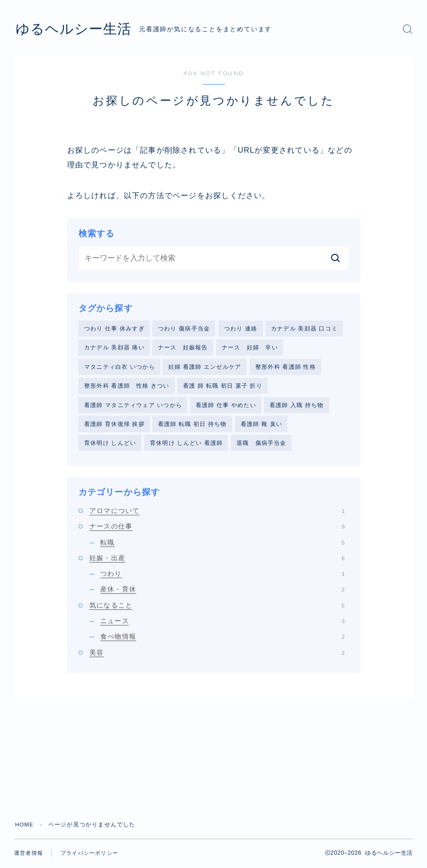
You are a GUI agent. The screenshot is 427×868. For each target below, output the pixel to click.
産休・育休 (222, 592)
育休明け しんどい (110, 446)
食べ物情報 (222, 640)
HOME (25, 828)
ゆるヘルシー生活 (81, 29)
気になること (217, 608)
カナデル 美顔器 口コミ (304, 329)
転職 (222, 545)
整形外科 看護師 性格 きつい (127, 387)
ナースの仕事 (217, 529)
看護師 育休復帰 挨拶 (114, 426)
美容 (217, 655)
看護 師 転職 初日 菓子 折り (223, 387)
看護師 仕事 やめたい (226, 407)
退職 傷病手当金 (261, 446)
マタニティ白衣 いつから (120, 368)
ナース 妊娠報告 (183, 348)
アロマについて (217, 514)
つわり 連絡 (241, 329)
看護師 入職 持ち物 (297, 407)
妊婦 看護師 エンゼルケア (205, 368)
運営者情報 (29, 856)
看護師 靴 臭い (261, 426)
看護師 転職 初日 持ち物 (192, 426)
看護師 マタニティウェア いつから (133, 407)
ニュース (222, 624)
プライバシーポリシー (89, 856)
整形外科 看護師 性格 (286, 368)
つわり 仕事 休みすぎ (114, 329)
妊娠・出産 (217, 561)
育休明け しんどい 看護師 (186, 446)
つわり (222, 577)
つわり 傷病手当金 (184, 329)
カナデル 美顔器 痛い (114, 348)
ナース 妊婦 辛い (250, 348)
